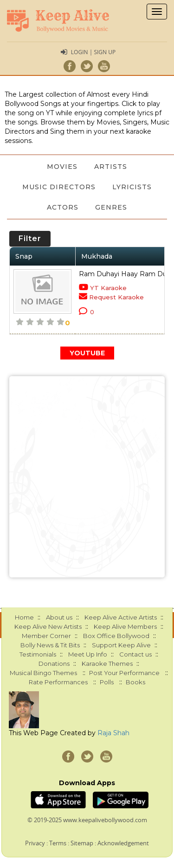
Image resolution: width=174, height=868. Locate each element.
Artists (111, 167)
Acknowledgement (123, 843)
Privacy (35, 843)
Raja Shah (113, 733)
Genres (111, 207)
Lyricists (132, 187)
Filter (30, 239)
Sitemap (82, 843)
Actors (63, 207)
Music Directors (59, 187)
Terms (58, 843)
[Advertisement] (87, 477)
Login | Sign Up (93, 52)
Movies (62, 167)
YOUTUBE (87, 353)
